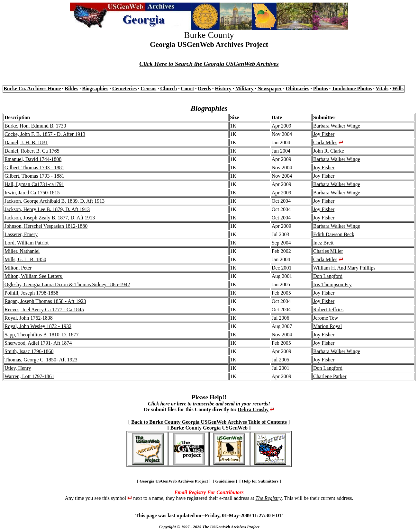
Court (187, 89)
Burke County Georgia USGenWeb (209, 428)
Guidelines (225, 481)
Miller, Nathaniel (22, 251)
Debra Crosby (253, 409)
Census (148, 89)
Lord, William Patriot (27, 243)
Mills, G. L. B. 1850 (25, 259)
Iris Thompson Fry (332, 284)
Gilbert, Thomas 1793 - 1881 (34, 168)
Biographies (95, 89)
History (223, 89)
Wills (398, 89)
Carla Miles (325, 142)
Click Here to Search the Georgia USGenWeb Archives (209, 64)
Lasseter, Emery (21, 234)
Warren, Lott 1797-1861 (29, 376)
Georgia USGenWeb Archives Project (174, 481)
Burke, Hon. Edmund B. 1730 (35, 126)
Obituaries (298, 89)
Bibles (71, 89)
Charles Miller (328, 251)
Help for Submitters (260, 481)
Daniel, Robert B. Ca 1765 (32, 151)
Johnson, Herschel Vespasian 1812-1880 (46, 226)
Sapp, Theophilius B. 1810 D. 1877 (41, 335)
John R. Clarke (329, 151)
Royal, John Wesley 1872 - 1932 (38, 326)
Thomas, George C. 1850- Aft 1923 (41, 360)
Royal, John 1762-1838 (29, 318)
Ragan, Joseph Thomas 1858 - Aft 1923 (45, 301)
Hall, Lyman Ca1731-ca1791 (34, 184)
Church (168, 89)
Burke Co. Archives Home (32, 89)
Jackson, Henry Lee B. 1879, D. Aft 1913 (47, 209)
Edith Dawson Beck (334, 234)
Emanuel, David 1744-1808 (33, 159)
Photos (321, 89)
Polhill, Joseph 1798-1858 (32, 293)
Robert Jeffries (328, 310)
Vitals (382, 89)
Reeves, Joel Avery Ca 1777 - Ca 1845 (44, 310)
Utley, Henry (18, 368)
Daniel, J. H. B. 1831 (26, 142)
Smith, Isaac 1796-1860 (29, 351)
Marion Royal (327, 326)
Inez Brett (323, 243)
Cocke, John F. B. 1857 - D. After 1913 (45, 134)
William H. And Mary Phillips (344, 268)
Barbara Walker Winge (337, 126)
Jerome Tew (326, 318)
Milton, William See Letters (34, 276)
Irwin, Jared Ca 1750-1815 (32, 193)
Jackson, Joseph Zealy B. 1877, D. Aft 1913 (50, 218)
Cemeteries (124, 89)
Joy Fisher (324, 134)
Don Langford (328, 276)
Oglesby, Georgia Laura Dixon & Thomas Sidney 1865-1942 (67, 284)
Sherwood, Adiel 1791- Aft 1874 (38, 343)
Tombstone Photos (352, 89)
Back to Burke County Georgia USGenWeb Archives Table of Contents (209, 422)
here (165, 404)
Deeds (204, 89)
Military (245, 89)
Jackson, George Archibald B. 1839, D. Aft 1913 (55, 201)
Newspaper (270, 89)
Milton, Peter (18, 268)
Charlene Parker (330, 376)
